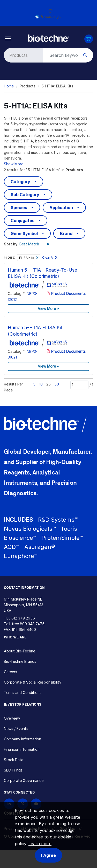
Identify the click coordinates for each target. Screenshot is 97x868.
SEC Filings (13, 770)
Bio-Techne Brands (20, 661)
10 (41, 384)
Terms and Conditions (23, 693)
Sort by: (11, 244)
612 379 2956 (23, 618)
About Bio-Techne (20, 651)
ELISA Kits (27, 258)
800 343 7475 (32, 624)
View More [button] (47, 309)
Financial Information (22, 749)
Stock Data (14, 760)
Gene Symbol (24, 233)
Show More (14, 164)
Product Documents (66, 294)
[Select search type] (23, 55)
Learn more (40, 844)
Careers (10, 672)
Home (9, 86)
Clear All (50, 257)
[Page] (79, 385)
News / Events (16, 729)
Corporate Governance (24, 780)
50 (57, 384)
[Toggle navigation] (8, 38)
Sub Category (25, 195)
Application (61, 208)
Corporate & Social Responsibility (33, 682)
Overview (12, 718)
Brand (66, 233)
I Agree (48, 855)
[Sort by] (35, 244)
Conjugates (23, 221)
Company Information (23, 739)
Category (20, 182)
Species (19, 208)
